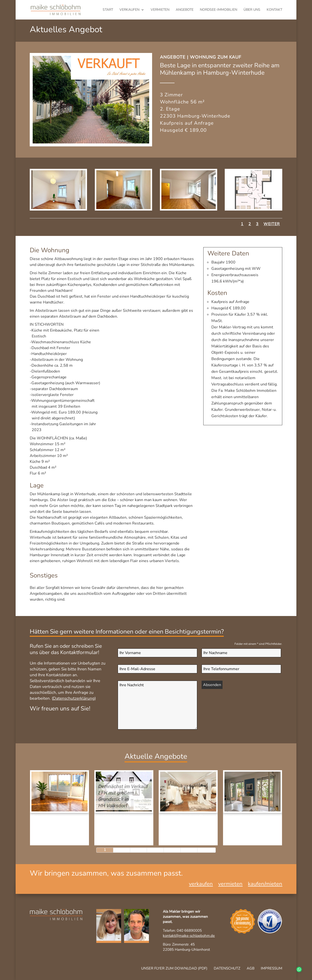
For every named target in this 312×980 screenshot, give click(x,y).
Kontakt (274, 10)
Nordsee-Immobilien (219, 10)
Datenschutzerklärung (74, 698)
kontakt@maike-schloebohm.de (189, 936)
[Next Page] (206, 850)
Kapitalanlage (48, 834)
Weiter (272, 224)
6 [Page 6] (189, 850)
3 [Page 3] (138, 850)
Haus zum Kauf (112, 839)
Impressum (272, 968)
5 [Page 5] (172, 850)
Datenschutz (227, 968)
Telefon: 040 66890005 (182, 930)
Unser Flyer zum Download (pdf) (174, 968)
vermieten (160, 10)
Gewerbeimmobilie (180, 839)
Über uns (252, 10)
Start (108, 10)
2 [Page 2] (122, 850)
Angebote (185, 10)
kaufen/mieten (265, 885)
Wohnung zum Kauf (216, 57)
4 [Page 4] (155, 850)
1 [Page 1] (105, 850)
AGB (251, 968)
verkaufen (129, 10)
